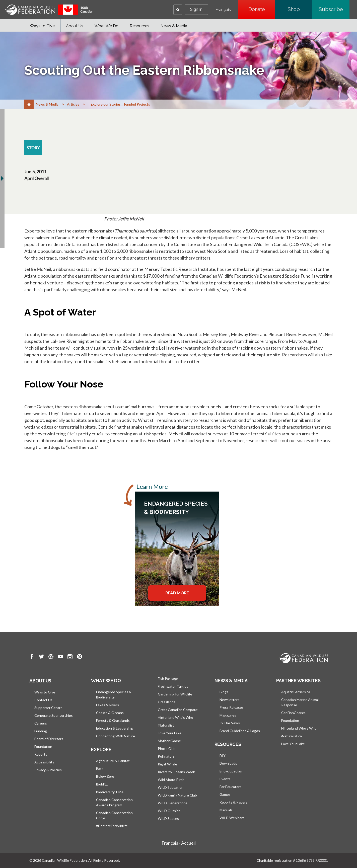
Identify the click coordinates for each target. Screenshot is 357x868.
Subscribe (334, 9)
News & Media (174, 26)
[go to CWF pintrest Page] (80, 657)
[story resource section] (33, 148)
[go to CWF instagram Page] (70, 657)
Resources (139, 26)
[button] (178, 10)
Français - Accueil (179, 843)
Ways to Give (42, 26)
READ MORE (177, 593)
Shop (300, 9)
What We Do (106, 26)
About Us (75, 26)
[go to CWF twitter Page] (41, 657)
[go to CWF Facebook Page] (32, 657)
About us (40, 681)
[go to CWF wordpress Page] (51, 657)
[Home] (29, 104)
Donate (262, 9)
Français (223, 10)
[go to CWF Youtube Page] (60, 657)
